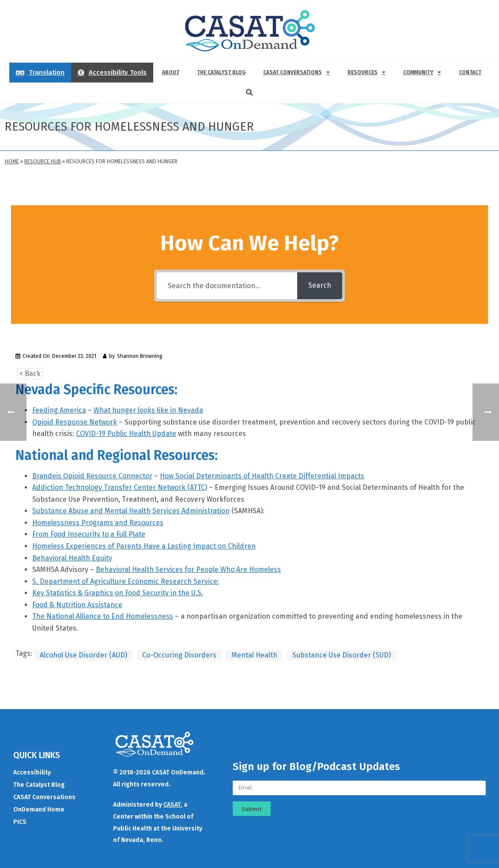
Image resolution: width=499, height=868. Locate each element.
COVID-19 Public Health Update (126, 434)
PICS (20, 822)
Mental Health (254, 655)
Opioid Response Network (75, 422)
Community (422, 72)
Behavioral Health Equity (72, 558)
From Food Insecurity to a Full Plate (89, 534)
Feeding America (59, 410)
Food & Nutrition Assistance (77, 605)
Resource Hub (43, 162)
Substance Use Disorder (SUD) (342, 655)
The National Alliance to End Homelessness (103, 616)
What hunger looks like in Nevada (148, 410)
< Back (30, 374)
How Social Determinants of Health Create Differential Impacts (262, 476)
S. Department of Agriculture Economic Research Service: (126, 581)
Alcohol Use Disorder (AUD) (83, 655)
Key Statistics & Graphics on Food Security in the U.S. (118, 593)
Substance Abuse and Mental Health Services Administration (131, 511)
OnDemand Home (39, 810)
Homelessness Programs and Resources (98, 523)
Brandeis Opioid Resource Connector (92, 476)
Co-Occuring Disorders (179, 655)
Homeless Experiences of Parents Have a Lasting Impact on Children (144, 546)
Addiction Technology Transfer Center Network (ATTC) (120, 487)
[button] (249, 93)
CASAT (172, 805)
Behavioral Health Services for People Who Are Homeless (188, 569)
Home (12, 162)
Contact (470, 72)
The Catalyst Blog (221, 72)
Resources (367, 72)
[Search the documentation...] (227, 286)
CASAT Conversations (297, 72)
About (171, 72)
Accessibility (32, 772)
